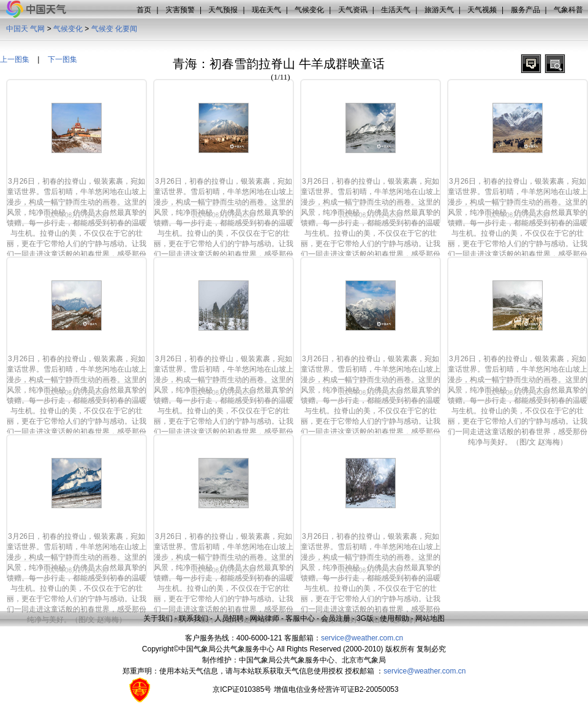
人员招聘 (229, 618)
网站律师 (265, 618)
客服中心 (300, 618)
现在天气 (266, 10)
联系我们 (194, 618)
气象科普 (568, 10)
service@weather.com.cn (362, 638)
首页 (144, 10)
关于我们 (158, 618)
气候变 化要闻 (114, 29)
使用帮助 (394, 618)
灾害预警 (180, 10)
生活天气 (396, 10)
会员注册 (336, 618)
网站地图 (430, 618)
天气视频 (482, 10)
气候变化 (309, 10)
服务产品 (526, 10)
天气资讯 (353, 10)
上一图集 (15, 59)
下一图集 (62, 59)
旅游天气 (439, 10)
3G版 (365, 618)
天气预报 (223, 10)
